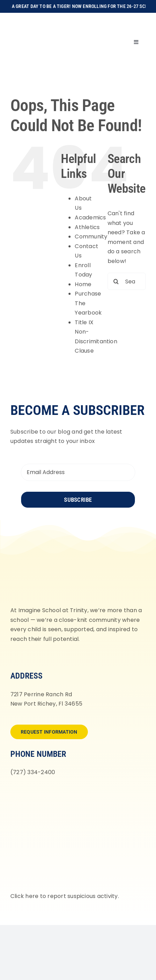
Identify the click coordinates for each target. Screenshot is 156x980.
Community (91, 237)
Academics (90, 217)
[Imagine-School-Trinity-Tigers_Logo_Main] (33, 21)
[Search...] (127, 281)
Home (83, 284)
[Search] (116, 281)
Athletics (87, 227)
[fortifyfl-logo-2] (78, 792)
